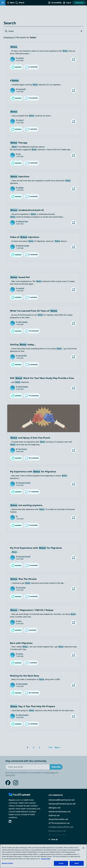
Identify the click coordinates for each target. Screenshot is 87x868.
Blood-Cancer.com (57, 835)
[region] (43, 856)
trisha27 (21, 120)
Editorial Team (23, 221)
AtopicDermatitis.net (58, 819)
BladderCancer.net (57, 831)
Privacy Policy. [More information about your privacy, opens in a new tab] (46, 859)
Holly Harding (23, 322)
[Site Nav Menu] (11, 3)
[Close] (83, 848)
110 (50, 747)
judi (19, 154)
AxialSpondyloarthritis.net (61, 827)
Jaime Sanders (23, 715)
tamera (21, 654)
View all (53, 839)
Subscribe (79, 3)
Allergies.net (54, 808)
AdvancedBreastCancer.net (61, 800)
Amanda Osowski (24, 483)
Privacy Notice (50, 773)
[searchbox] (44, 31)
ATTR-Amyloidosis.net (59, 823)
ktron (20, 621)
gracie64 (21, 288)
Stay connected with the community (26, 761)
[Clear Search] (81, 31)
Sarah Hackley (23, 387)
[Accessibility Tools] (55, 3)
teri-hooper (22, 588)
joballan (21, 188)
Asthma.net (54, 815)
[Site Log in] (67, 3)
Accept (61, 863)
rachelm (21, 58)
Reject (77, 863)
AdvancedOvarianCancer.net (62, 804)
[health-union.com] (19, 795)
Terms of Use (10, 775)
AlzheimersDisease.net (59, 812)
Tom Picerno (22, 449)
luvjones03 (22, 89)
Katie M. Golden (24, 246)
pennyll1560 (22, 356)
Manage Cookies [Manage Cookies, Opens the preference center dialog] (7, 863)
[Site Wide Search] (20, 3)
